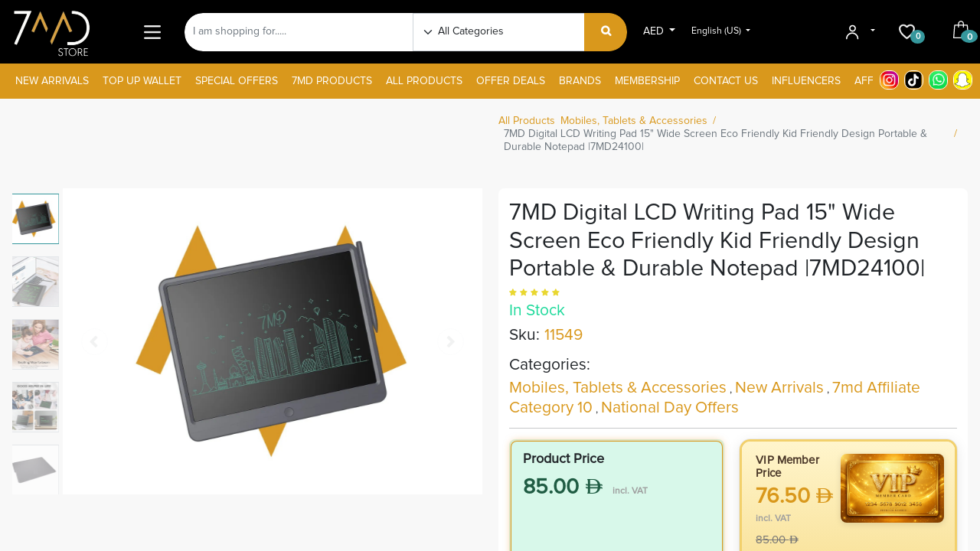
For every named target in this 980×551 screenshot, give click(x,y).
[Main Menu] (152, 32)
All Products (527, 121)
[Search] (606, 32)
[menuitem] (52, 82)
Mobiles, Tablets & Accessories (634, 121)
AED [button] (655, 31)
